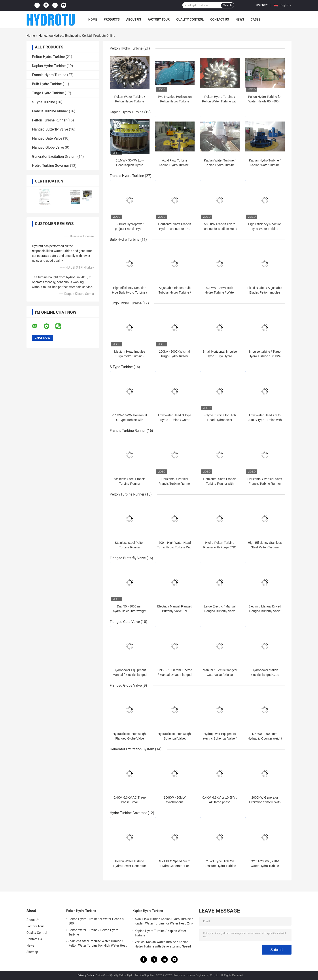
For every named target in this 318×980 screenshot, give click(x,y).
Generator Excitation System (54, 157)
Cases (256, 19)
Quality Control (190, 19)
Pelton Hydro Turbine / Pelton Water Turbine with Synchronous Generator (220, 101)
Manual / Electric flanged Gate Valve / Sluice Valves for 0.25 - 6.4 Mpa (220, 675)
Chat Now (262, 5)
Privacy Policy (86, 975)
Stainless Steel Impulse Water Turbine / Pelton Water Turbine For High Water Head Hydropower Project (98, 944)
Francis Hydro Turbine (49, 75)
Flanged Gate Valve (47, 138)
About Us (134, 19)
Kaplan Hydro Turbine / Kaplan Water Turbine (160, 933)
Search (227, 5)
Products (112, 19)
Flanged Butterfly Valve (50, 129)
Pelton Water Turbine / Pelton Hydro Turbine (93, 932)
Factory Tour (159, 19)
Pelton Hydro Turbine (48, 57)
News (240, 19)
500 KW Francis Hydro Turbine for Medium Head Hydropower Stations (220, 229)
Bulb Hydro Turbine (47, 84)
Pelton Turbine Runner (49, 120)
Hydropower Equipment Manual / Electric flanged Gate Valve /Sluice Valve (130, 675)
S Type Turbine (44, 102)
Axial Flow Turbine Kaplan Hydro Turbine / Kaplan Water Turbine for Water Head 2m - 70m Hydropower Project (164, 922)
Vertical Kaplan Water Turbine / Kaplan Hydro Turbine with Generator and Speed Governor (163, 945)
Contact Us (220, 19)
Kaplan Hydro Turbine (49, 66)
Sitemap (32, 952)
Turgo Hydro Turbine (48, 93)
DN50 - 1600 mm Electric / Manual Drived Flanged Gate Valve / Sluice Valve (175, 675)
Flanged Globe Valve (48, 147)
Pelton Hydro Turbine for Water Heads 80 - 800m (98, 921)
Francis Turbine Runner (50, 111)
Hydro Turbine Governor (51, 166)
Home (93, 19)
